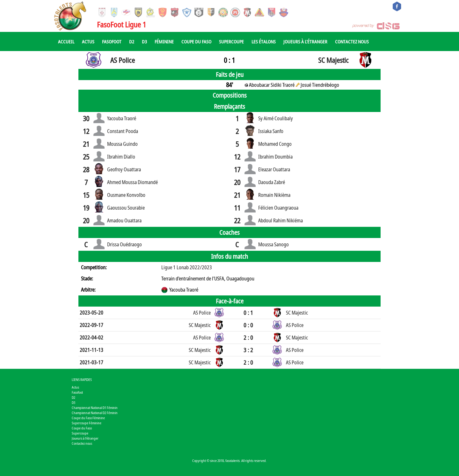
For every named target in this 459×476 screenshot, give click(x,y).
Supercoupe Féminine (87, 423)
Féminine (164, 41)
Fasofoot (112, 41)
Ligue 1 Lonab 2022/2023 (187, 267)
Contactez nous (352, 41)
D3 (144, 41)
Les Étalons (264, 41)
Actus (88, 41)
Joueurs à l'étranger (305, 41)
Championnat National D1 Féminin (95, 408)
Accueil (66, 41)
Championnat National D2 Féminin (95, 413)
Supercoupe (231, 41)
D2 (132, 41)
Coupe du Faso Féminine (88, 418)
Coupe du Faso (196, 41)
